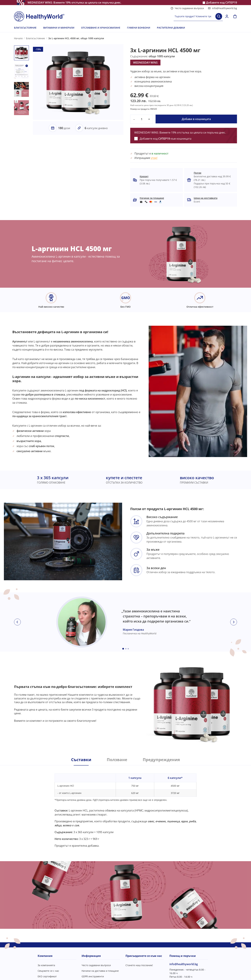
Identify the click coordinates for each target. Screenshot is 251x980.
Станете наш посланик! (139, 965)
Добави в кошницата (196, 119)
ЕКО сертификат (47, 976)
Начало (18, 38)
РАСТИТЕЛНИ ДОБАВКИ (171, 28)
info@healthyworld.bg (222, 8)
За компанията (46, 965)
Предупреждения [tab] (161, 760)
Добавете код (222, 3)
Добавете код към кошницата (166, 139)
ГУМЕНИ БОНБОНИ (139, 28)
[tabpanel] (125, 806)
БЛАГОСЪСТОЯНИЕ (25, 28)
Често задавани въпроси (187, 8)
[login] (227, 16)
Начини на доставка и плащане (100, 971)
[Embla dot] (123, 649)
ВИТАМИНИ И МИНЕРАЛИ (59, 28)
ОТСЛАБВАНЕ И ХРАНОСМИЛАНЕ (101, 28)
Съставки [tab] (81, 760)
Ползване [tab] (117, 760)
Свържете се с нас (48, 971)
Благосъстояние (35, 38)
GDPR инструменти (93, 976)
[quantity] (142, 119)
